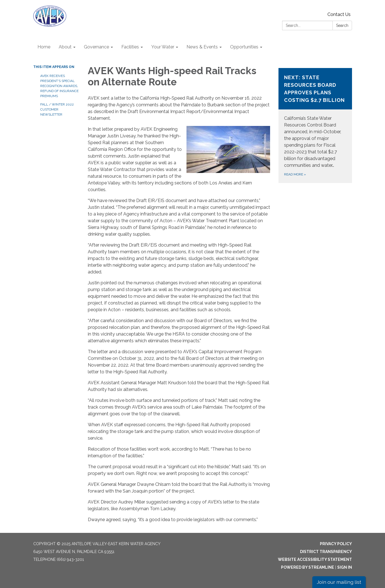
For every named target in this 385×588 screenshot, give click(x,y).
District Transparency (326, 552)
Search (342, 25)
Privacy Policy (336, 544)
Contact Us (339, 14)
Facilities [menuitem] (130, 47)
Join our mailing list (339, 582)
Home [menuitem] (44, 47)
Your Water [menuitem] (163, 47)
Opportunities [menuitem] (244, 47)
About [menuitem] (65, 47)
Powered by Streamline (308, 567)
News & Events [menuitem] (202, 47)
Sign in (345, 567)
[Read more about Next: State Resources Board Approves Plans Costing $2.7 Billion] (315, 126)
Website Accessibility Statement (315, 559)
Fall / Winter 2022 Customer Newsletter (57, 109)
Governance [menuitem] (96, 47)
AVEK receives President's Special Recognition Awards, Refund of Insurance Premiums (59, 86)
